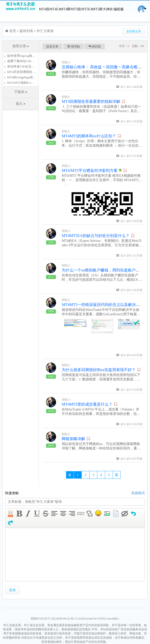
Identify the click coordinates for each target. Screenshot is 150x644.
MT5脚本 (97, 18)
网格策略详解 (73, 439)
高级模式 (138, 493)
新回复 (95, 47)
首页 (13, 31)
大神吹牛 (108, 18)
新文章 (52, 47)
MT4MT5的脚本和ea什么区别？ (89, 136)
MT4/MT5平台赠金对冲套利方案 (92, 170)
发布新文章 (134, 31)
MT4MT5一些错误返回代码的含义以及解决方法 (103, 305)
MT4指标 (44, 18)
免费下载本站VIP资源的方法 (27, 61)
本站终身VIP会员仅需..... (24, 66)
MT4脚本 (65, 18)
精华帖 (74, 47)
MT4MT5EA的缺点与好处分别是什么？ (95, 236)
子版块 (21, 92)
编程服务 (119, 18)
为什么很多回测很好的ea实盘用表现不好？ (99, 370)
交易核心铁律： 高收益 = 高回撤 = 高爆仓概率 (101, 67)
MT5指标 (76, 18)
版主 (21, 104)
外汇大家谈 (45, 31)
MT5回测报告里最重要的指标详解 (91, 101)
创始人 (66, 62)
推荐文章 (21, 46)
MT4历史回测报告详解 (23, 72)
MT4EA (55, 9)
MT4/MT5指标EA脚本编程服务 (29, 83)
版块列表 (26, 31)
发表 (12, 590)
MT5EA (87, 9)
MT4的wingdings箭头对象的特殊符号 (33, 77)
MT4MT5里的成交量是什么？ (87, 404)
